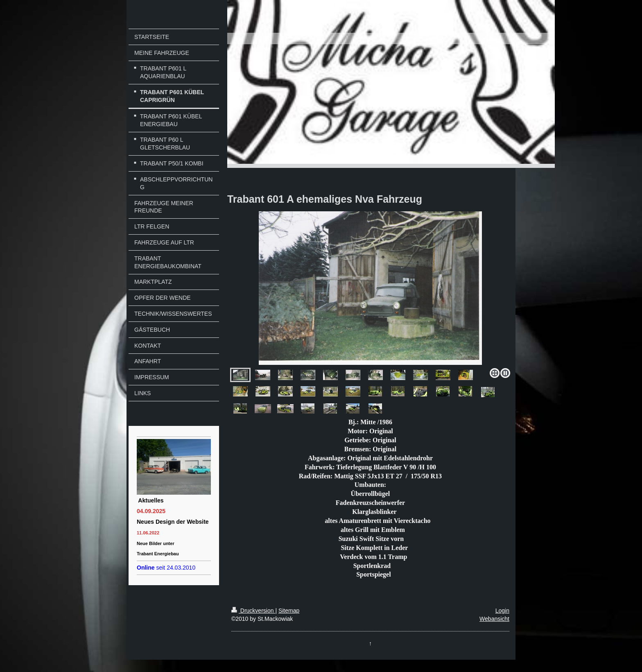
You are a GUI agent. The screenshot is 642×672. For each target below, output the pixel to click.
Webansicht (494, 619)
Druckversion (253, 611)
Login (502, 611)
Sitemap (289, 611)
